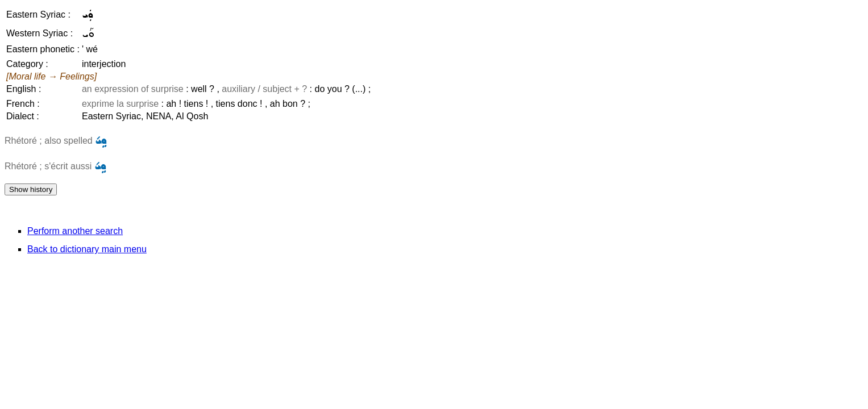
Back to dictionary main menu (87, 249)
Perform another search (75, 231)
